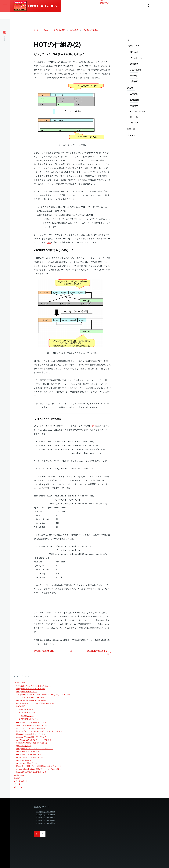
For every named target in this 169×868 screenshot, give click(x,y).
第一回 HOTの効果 (26, 710)
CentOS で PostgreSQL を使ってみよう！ (32, 726)
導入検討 (134, 52)
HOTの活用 (74, 30)
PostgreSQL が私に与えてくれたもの (31, 689)
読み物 (103, 8)
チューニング (136, 70)
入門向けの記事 (59, 30)
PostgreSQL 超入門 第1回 (27, 692)
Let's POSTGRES (42, 14)
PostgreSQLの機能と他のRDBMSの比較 (32, 743)
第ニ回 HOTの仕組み (90, 30)
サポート (134, 76)
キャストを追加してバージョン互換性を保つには (35, 703)
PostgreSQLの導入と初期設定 (28, 752)
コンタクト (132, 135)
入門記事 (134, 94)
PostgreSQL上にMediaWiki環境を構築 (31, 701)
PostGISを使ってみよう (25, 760)
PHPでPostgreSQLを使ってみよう (30, 758)
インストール (136, 58)
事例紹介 (134, 106)
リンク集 (134, 117)
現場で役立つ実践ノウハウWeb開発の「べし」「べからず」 (40, 766)
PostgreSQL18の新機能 (46, 812)
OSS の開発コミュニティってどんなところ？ (34, 686)
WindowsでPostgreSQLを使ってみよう (31, 737)
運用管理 (134, 64)
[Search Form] (148, 14)
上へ (72, 651)
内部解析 (134, 82)
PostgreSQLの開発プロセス (27, 763)
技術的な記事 (19, 775)
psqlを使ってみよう (24, 746)
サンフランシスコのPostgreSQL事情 (30, 698)
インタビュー (136, 123)
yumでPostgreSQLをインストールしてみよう (34, 740)
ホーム (103, 2)
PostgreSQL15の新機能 (46, 821)
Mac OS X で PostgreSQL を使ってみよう (32, 728)
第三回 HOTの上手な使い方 (98, 652)
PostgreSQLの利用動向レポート (29, 755)
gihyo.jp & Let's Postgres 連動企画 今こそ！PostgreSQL (38, 769)
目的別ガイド (105, 5)
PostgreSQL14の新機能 (46, 823)
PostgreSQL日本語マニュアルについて (31, 772)
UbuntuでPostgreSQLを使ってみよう (31, 734)
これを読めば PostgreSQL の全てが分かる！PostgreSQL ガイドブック (43, 695)
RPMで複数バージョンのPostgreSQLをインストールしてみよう (41, 731)
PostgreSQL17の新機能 (46, 815)
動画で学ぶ (105, 11)
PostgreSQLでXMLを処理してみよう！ (31, 723)
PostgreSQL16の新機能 (46, 818)
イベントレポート (138, 112)
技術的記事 (135, 100)
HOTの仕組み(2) (28, 716)
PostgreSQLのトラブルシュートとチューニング (35, 749)
